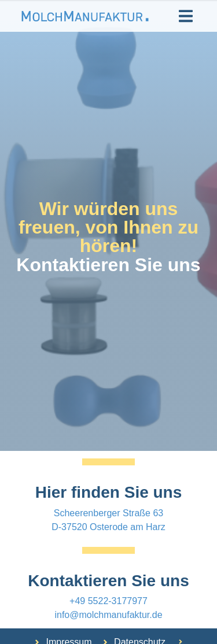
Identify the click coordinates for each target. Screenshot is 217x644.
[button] (186, 16)
